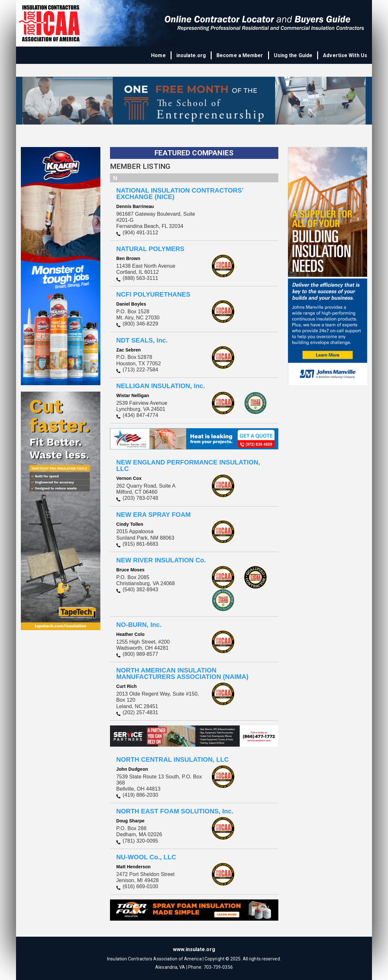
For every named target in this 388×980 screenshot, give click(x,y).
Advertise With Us (345, 55)
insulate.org (191, 55)
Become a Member (240, 55)
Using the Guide (293, 55)
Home (158, 55)
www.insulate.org (194, 949)
